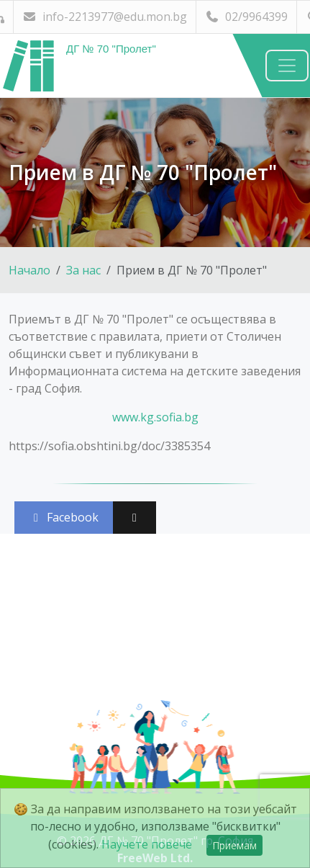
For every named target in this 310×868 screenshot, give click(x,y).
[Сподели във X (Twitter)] (135, 518)
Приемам (234, 845)
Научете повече (147, 844)
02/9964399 (246, 17)
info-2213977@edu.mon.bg (105, 17)
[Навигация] (287, 66)
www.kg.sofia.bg (155, 417)
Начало (29, 270)
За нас (83, 270)
